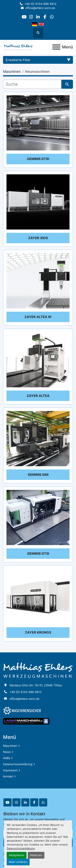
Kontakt (8, 776)
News (7, 752)
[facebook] (45, 17)
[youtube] (24, 17)
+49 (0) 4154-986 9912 (40, 4)
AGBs (7, 758)
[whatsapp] (52, 17)
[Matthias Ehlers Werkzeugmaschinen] (38, 670)
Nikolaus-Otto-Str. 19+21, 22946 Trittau (36, 685)
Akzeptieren (17, 855)
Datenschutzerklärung (21, 848)
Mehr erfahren (18, 862)
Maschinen (10, 746)
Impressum (10, 770)
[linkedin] (38, 17)
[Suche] (32, 84)
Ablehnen (36, 855)
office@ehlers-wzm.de (40, 8)
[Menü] (56, 47)
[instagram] (31, 17)
